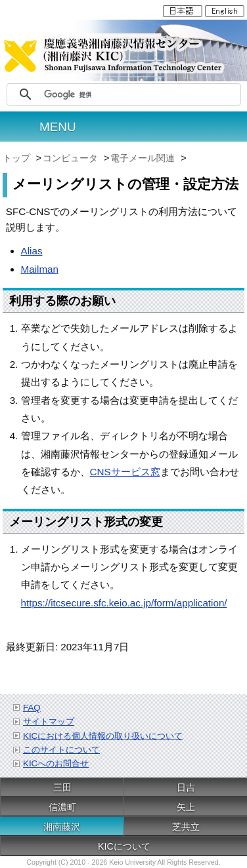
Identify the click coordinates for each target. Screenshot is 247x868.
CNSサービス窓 (125, 472)
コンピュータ (72, 158)
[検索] (140, 94)
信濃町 (62, 807)
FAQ (32, 708)
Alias (32, 251)
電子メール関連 (144, 158)
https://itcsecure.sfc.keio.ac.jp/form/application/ (124, 603)
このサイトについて (61, 750)
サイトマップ (49, 721)
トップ (18, 158)
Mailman (40, 269)
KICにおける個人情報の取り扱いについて (103, 736)
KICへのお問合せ (56, 763)
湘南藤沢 (62, 827)
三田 (62, 787)
